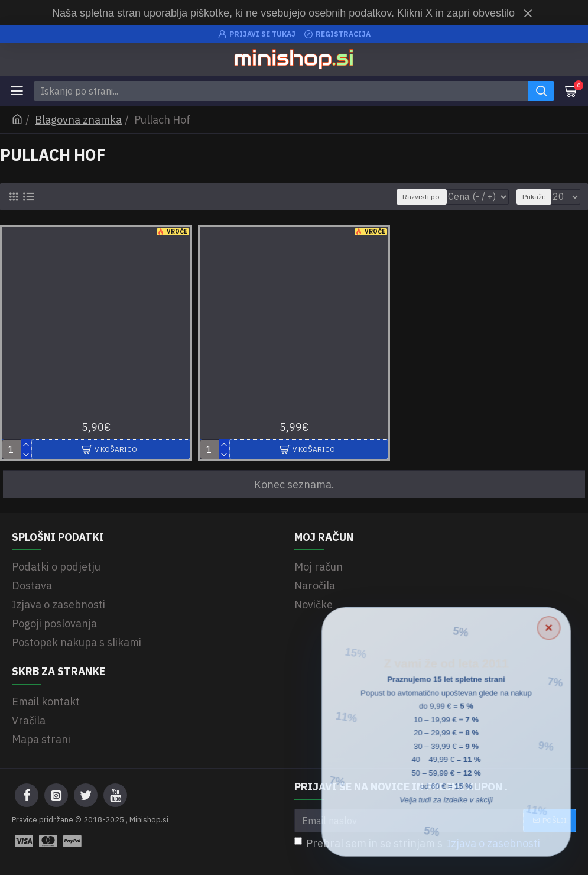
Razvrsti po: (422, 197)
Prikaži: (534, 197)
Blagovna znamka (78, 120)
